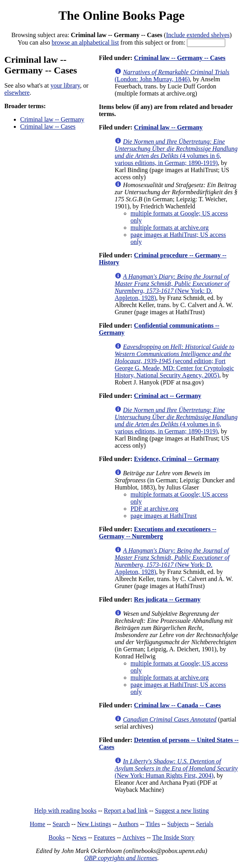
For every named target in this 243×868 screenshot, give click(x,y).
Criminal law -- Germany (52, 119)
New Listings (94, 824)
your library (65, 85)
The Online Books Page (121, 15)
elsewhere (17, 93)
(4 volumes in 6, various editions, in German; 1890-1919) (176, 152)
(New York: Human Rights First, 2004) (176, 768)
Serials (205, 824)
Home (37, 824)
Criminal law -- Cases (48, 127)
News (79, 837)
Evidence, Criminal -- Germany (177, 459)
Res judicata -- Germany (167, 599)
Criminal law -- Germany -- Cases (180, 58)
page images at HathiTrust (164, 516)
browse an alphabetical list (85, 42)
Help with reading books (65, 811)
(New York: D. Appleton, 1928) (172, 287)
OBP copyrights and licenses (121, 858)
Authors (128, 824)
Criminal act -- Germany (168, 396)
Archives (134, 837)
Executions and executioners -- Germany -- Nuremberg (157, 533)
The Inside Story (174, 837)
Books (57, 837)
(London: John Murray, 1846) (172, 76)
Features (104, 837)
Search (61, 824)
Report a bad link (126, 811)
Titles (153, 824)
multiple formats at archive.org (170, 228)
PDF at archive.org (154, 509)
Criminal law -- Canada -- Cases (177, 705)
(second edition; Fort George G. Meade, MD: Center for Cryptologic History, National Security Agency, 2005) (174, 361)
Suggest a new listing (182, 811)
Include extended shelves (198, 35)
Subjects (178, 824)
